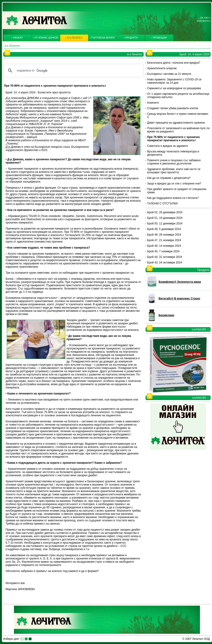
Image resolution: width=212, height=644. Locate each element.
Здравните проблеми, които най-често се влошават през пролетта (174, 171)
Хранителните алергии (162, 68)
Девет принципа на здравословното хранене (176, 123)
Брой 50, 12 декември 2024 (165, 223)
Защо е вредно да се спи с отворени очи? (174, 184)
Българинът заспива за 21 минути (169, 74)
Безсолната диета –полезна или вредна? (174, 63)
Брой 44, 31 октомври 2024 (165, 257)
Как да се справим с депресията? (169, 178)
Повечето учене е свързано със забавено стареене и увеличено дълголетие (174, 162)
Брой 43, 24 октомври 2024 (165, 263)
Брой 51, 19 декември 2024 (165, 218)
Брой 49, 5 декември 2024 (164, 229)
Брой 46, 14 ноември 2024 (164, 246)
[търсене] (73, 71)
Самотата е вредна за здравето (168, 146)
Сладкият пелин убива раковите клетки (173, 108)
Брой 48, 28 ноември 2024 (164, 235)
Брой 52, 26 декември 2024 (165, 212)
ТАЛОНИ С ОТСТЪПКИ (162, 204)
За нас (205, 17)
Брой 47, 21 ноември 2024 (164, 240)
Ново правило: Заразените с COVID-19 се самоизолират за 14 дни (174, 81)
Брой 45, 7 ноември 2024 (163, 251)
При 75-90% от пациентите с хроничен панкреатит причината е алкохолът (173, 139)
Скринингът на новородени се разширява (174, 88)
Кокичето (153, 103)
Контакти (203, 21)
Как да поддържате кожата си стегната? (173, 198)
